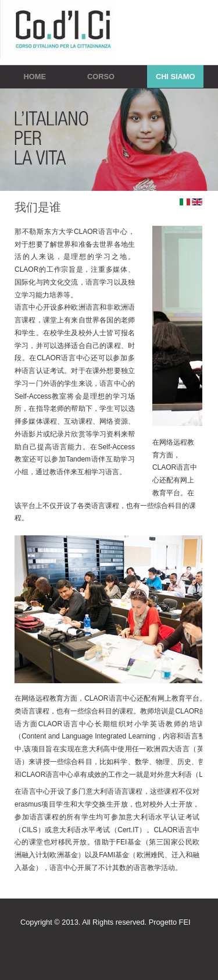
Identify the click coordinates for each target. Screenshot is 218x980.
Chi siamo (176, 77)
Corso (101, 77)
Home (35, 77)
